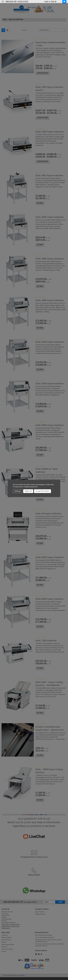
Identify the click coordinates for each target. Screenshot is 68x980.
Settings (18, 491)
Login (46, 1)
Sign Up (54, 1)
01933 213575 (23, 1)
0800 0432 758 (11, 1)
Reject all (28, 491)
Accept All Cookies (42, 491)
